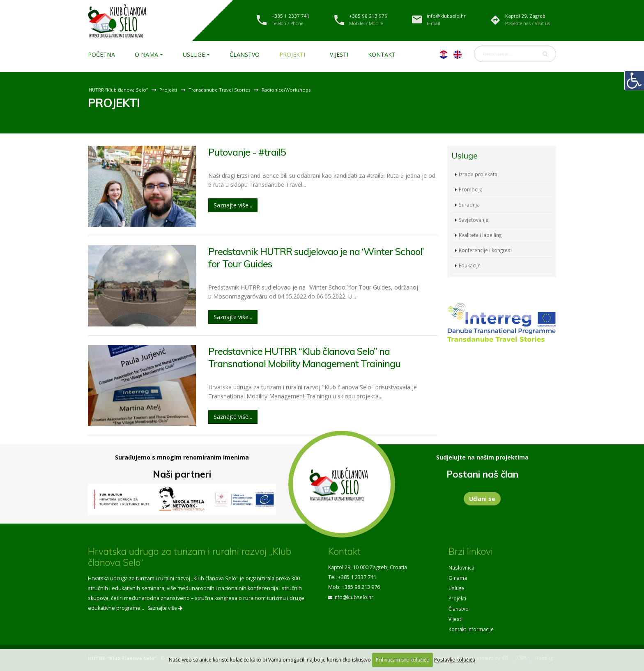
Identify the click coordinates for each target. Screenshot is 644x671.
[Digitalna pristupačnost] (634, 80)
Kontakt (382, 54)
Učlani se (482, 499)
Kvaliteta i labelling (481, 235)
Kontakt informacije (472, 626)
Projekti (292, 54)
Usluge (194, 54)
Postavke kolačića (455, 660)
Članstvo (245, 54)
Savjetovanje (474, 219)
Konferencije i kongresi (487, 250)
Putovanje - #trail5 (250, 152)
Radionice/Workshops (293, 90)
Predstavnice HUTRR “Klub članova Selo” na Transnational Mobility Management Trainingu (311, 357)
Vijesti (339, 54)
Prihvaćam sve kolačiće (402, 660)
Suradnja (470, 204)
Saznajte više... (233, 205)
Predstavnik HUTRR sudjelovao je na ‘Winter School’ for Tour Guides (307, 257)
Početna (101, 54)
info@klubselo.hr (354, 597)
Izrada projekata (478, 174)
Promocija (471, 189)
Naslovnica (462, 567)
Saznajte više (165, 608)
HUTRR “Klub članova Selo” (119, 90)
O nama (146, 54)
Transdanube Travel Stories (223, 90)
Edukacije (470, 265)
